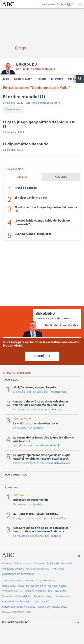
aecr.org (56, 410)
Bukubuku (26, 64)
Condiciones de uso (38, 569)
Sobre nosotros (23, 563)
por (36, 69)
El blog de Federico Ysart (28, 392)
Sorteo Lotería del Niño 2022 (19, 607)
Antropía (39, 596)
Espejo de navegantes (26, 463)
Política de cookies (13, 569)
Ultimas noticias (57, 586)
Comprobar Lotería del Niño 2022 (21, 581)
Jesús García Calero (58, 463)
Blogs (49, 596)
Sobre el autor (23, 79)
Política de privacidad (59, 563)
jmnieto (38, 428)
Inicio (6, 79)
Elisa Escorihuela (50, 446)
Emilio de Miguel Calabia (43, 103)
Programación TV (12, 591)
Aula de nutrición (23, 446)
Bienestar (61, 591)
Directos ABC (41, 601)
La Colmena (62, 596)
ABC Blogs (61, 177)
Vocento (7, 563)
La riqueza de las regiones (29, 410)
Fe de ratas (20, 428)
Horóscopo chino (36, 586)
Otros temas (13, 109)
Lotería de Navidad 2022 (52, 607)
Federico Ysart (59, 392)
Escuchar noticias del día (17, 596)
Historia (41, 79)
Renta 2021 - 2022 (13, 586)
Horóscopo (50, 581)
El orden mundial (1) (24, 97)
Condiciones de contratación (19, 574)
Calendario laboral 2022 (39, 591)
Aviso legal (58, 569)
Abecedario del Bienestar (17, 601)
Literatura (57, 79)
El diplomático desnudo (26, 144)
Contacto (39, 563)
